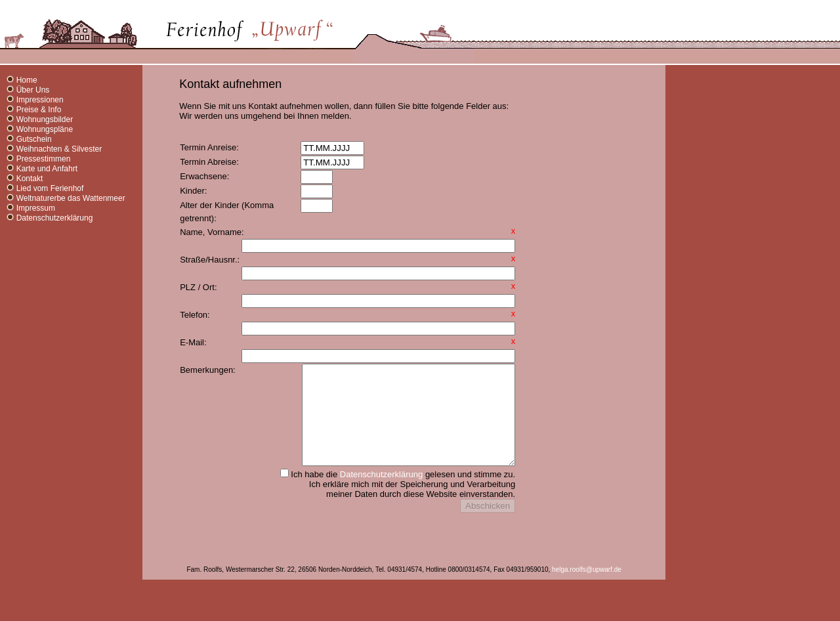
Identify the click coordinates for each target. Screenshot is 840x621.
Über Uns (33, 90)
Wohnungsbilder (45, 119)
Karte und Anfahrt (47, 169)
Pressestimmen (44, 159)
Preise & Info (39, 110)
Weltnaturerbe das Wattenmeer (71, 198)
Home (27, 80)
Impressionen (40, 100)
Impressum (36, 208)
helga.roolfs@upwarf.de (587, 602)
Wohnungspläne (45, 129)
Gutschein (34, 139)
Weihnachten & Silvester (59, 149)
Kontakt (30, 179)
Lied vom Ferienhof (50, 188)
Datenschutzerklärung (55, 218)
